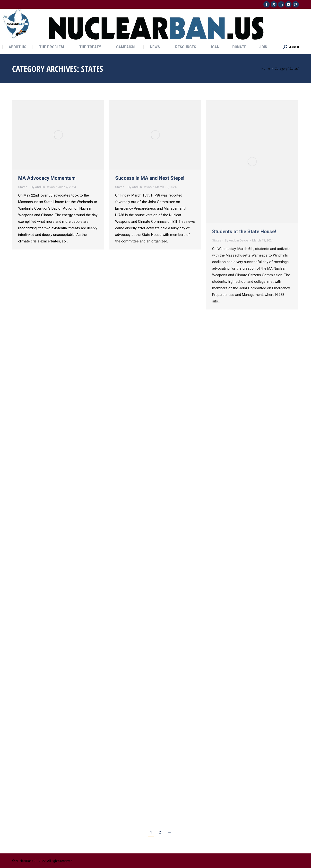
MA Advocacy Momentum (47, 178)
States (23, 187)
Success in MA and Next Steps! (150, 178)
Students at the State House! (244, 232)
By (43, 187)
